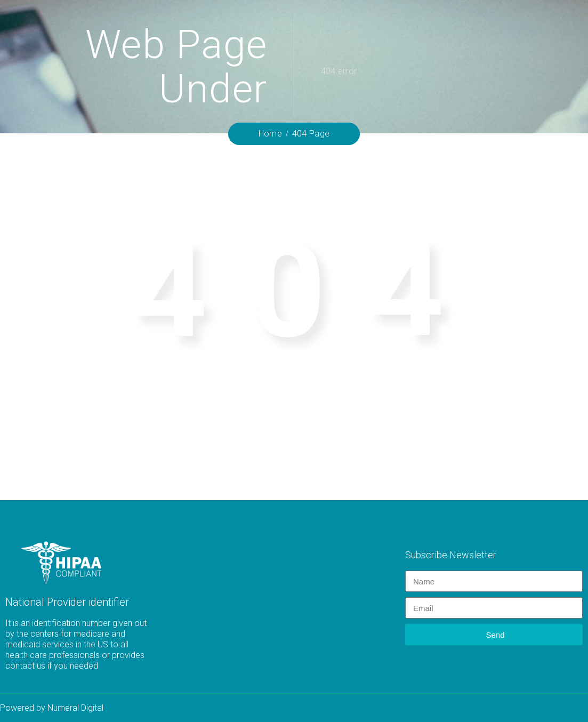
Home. (486, 427)
